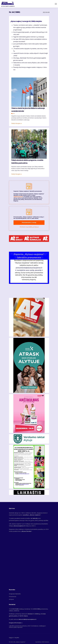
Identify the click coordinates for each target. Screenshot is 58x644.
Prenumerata (13, 597)
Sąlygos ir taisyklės (14, 638)
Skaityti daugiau (16, 123)
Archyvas (11, 599)
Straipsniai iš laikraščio (15, 594)
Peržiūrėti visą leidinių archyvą (29, 227)
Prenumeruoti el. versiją (29, 223)
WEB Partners (46, 642)
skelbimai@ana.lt (18, 197)
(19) (13, 114)
